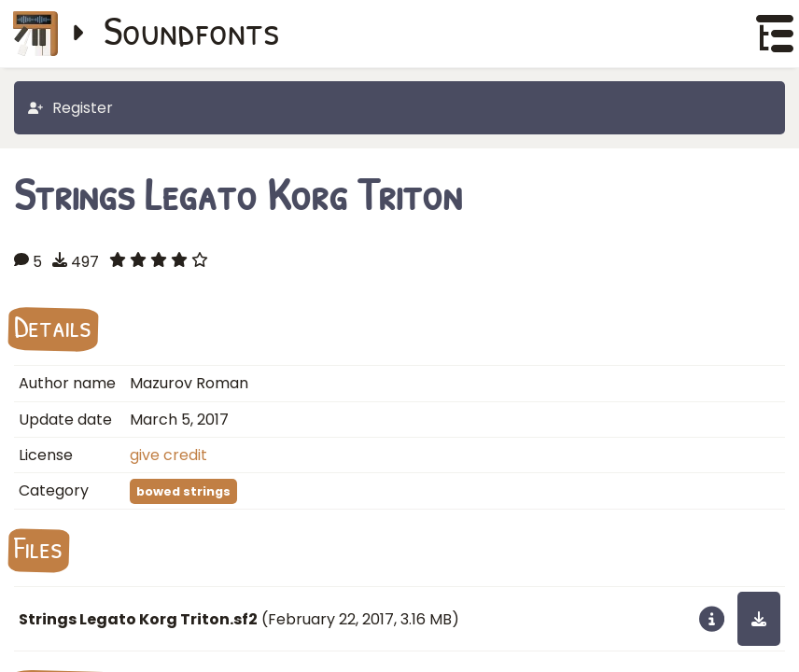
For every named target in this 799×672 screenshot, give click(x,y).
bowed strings (183, 491)
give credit (168, 455)
